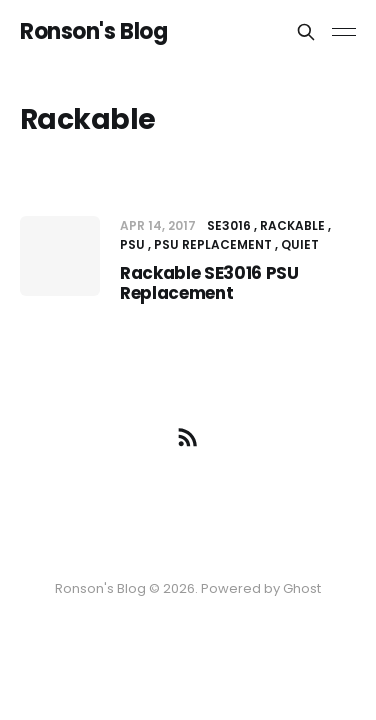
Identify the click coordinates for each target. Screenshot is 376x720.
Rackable (292, 225)
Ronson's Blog (93, 32)
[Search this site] (306, 32)
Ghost (302, 588)
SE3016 (229, 225)
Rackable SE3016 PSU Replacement (209, 283)
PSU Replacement (213, 244)
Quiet (300, 244)
